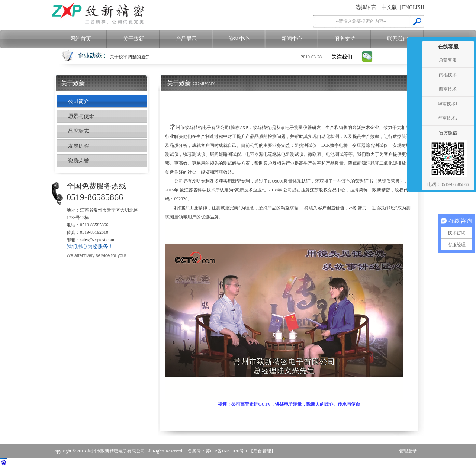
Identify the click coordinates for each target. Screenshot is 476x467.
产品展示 (186, 39)
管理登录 (408, 451)
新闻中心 (292, 39)
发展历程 (78, 146)
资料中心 (239, 39)
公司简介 (78, 101)
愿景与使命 (81, 116)
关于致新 (134, 39)
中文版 (389, 7)
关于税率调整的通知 (130, 57)
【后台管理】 (262, 451)
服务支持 (345, 39)
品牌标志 (78, 131)
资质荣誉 (78, 161)
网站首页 (81, 39)
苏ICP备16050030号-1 (227, 451)
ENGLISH (413, 7)
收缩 (414, 104)
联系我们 (398, 39)
